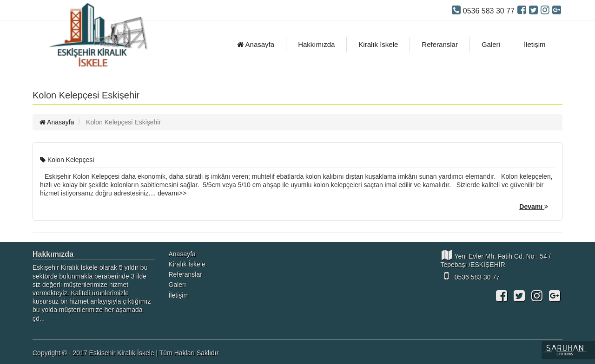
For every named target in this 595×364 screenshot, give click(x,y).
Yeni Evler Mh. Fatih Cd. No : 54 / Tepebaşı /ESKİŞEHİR (496, 259)
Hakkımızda (316, 44)
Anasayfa (256, 44)
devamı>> (172, 193)
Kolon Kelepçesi (67, 160)
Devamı (534, 207)
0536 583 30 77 (470, 276)
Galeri (491, 44)
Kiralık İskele (378, 44)
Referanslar (440, 44)
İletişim (535, 44)
